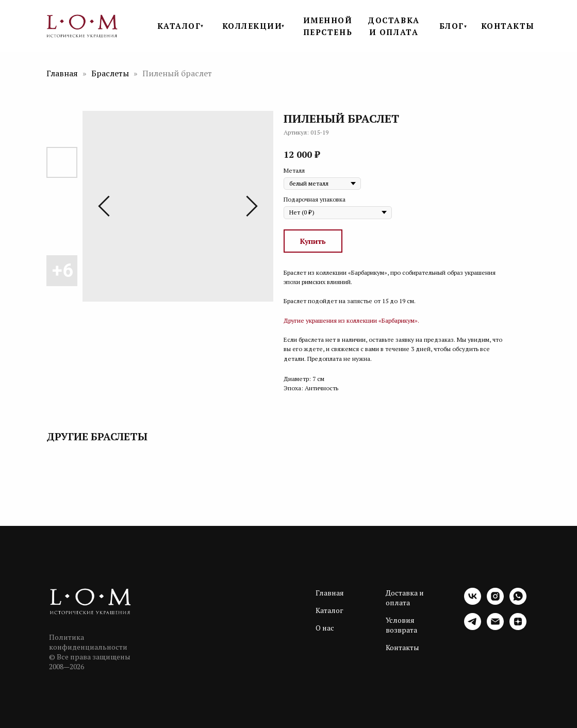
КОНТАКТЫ (508, 26)
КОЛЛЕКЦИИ (252, 26)
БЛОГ (452, 26)
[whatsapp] (518, 602)
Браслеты (111, 73)
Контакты (402, 647)
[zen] (518, 627)
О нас (325, 628)
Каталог (329, 610)
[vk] (473, 602)
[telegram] (473, 627)
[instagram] (495, 602)
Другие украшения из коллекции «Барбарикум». (351, 320)
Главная (62, 73)
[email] (495, 627)
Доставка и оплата (405, 598)
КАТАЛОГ (179, 26)
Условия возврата (401, 625)
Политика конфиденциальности (88, 642)
